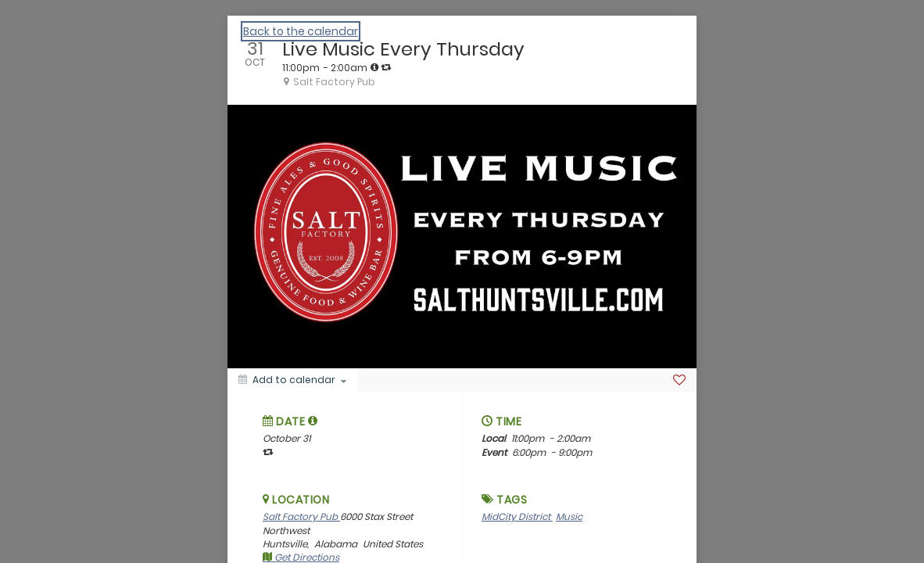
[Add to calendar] (292, 380)
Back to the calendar (301, 31)
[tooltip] (374, 67)
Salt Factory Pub (301, 516)
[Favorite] (679, 380)
